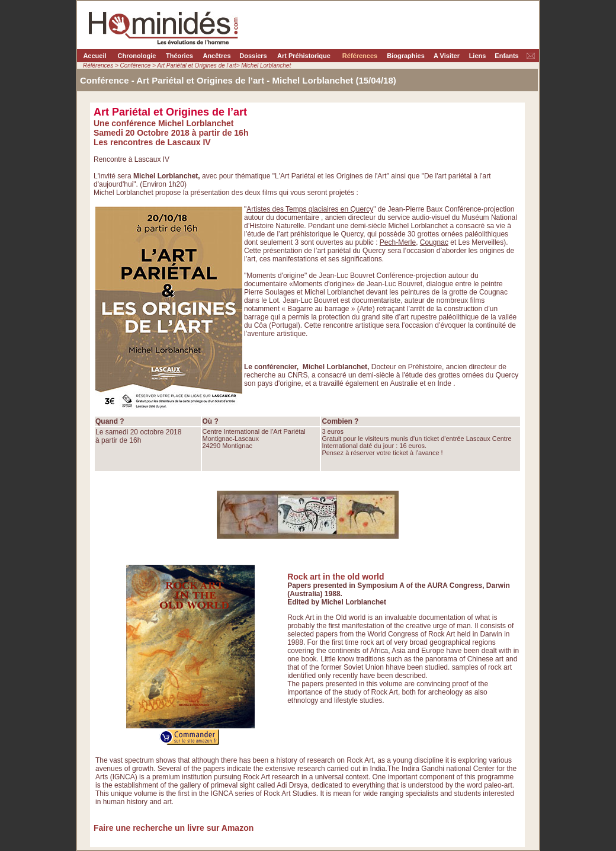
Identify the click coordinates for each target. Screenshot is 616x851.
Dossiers (253, 56)
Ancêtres (216, 56)
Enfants (506, 56)
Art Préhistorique (304, 56)
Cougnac (434, 242)
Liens (478, 56)
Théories (179, 56)
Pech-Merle (398, 242)
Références (360, 56)
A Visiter (447, 56)
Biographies (406, 56)
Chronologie (137, 56)
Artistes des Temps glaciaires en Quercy (310, 209)
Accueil (94, 56)
